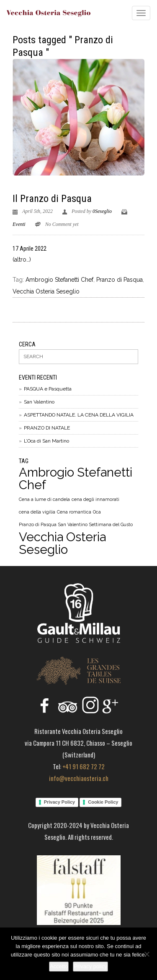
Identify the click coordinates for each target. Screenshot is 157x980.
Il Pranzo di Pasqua (52, 199)
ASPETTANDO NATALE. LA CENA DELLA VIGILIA (79, 415)
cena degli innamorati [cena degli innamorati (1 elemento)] (95, 499)
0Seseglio (102, 211)
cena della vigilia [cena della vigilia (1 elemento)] (37, 512)
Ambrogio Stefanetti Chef (59, 280)
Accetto (59, 966)
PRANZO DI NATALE (47, 428)
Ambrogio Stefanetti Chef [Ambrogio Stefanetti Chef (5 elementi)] (76, 479)
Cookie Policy (103, 802)
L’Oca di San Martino (46, 441)
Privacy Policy (60, 802)
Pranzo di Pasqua (120, 280)
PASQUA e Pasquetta (48, 389)
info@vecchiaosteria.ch (79, 778)
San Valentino (39, 402)
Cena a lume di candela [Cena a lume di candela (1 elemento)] (44, 499)
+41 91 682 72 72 (84, 766)
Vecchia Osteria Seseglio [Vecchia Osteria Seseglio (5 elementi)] (62, 543)
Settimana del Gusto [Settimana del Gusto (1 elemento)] (111, 524)
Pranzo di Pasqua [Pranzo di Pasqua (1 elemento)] (38, 524)
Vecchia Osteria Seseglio (46, 291)
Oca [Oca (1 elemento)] (97, 512)
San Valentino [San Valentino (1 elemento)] (73, 524)
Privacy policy (90, 966)
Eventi (19, 224)
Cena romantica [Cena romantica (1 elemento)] (74, 512)
